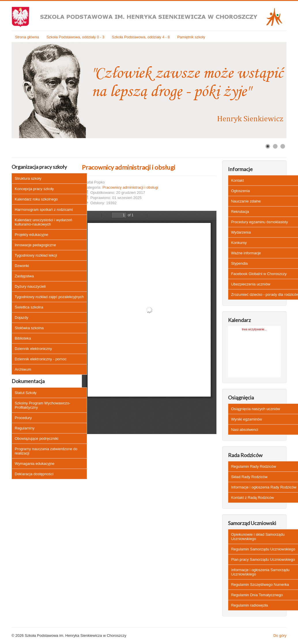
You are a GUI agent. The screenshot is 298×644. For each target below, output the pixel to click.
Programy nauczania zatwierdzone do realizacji (46, 451)
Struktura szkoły (28, 178)
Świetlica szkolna (29, 307)
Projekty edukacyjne (31, 235)
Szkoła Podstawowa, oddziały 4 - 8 (141, 37)
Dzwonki (22, 266)
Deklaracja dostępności (34, 474)
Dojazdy (21, 318)
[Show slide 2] (275, 146)
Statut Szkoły (26, 393)
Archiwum (23, 369)
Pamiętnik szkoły (191, 37)
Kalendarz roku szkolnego (36, 199)
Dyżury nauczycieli (30, 286)
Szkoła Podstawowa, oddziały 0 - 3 (75, 37)
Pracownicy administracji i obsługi (129, 167)
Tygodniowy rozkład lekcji (36, 255)
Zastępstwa (24, 276)
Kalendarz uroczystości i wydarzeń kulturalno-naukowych (43, 222)
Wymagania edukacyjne (35, 464)
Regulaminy (25, 428)
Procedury (23, 418)
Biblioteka (23, 338)
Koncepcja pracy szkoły (34, 189)
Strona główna (27, 37)
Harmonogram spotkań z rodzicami (44, 210)
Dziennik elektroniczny (33, 349)
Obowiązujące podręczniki (36, 439)
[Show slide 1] (268, 146)
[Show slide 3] (283, 146)
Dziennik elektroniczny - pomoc (41, 359)
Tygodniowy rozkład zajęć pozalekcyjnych (49, 297)
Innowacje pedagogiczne (35, 245)
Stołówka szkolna (29, 328)
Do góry (280, 636)
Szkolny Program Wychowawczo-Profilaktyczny (43, 405)
